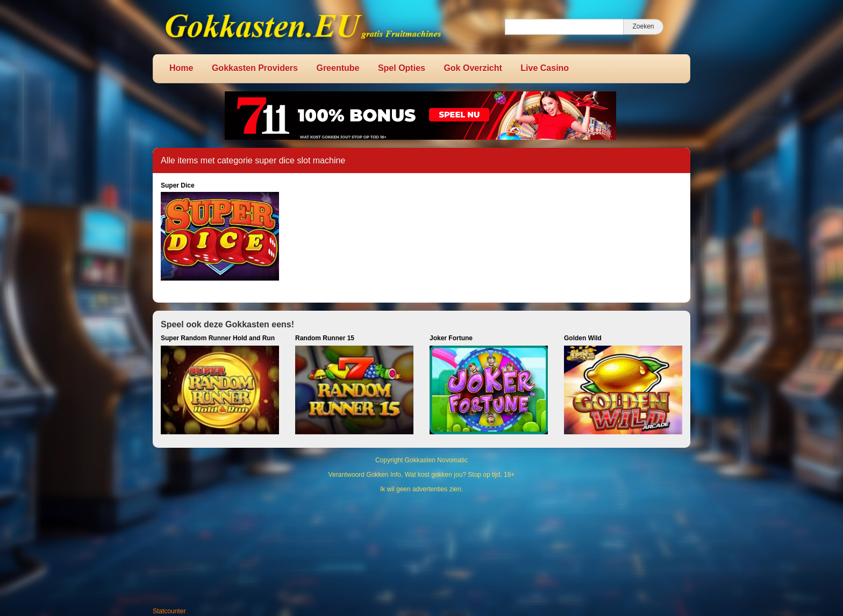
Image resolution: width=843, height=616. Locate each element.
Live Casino (545, 68)
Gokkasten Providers (255, 68)
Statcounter (169, 611)
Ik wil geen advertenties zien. (421, 489)
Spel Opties (402, 68)
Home (181, 68)
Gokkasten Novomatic (436, 460)
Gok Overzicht (473, 68)
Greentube (338, 68)
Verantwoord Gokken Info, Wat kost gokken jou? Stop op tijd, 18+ (422, 475)
